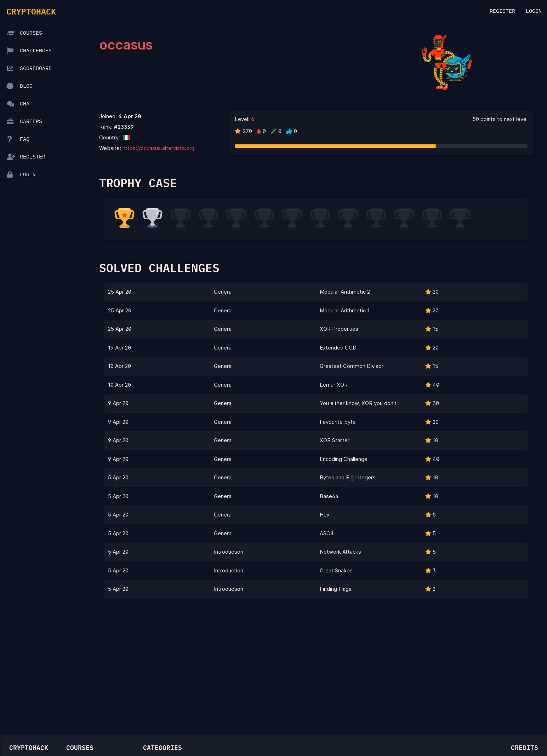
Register (502, 11)
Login (534, 11)
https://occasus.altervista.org (158, 148)
